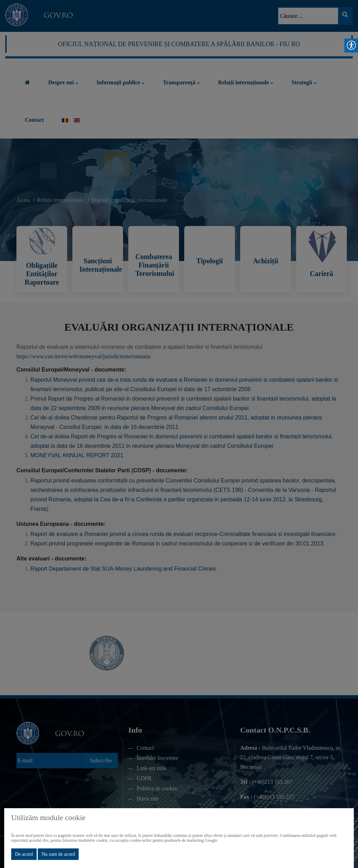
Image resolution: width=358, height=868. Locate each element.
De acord (24, 854)
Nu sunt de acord (58, 854)
